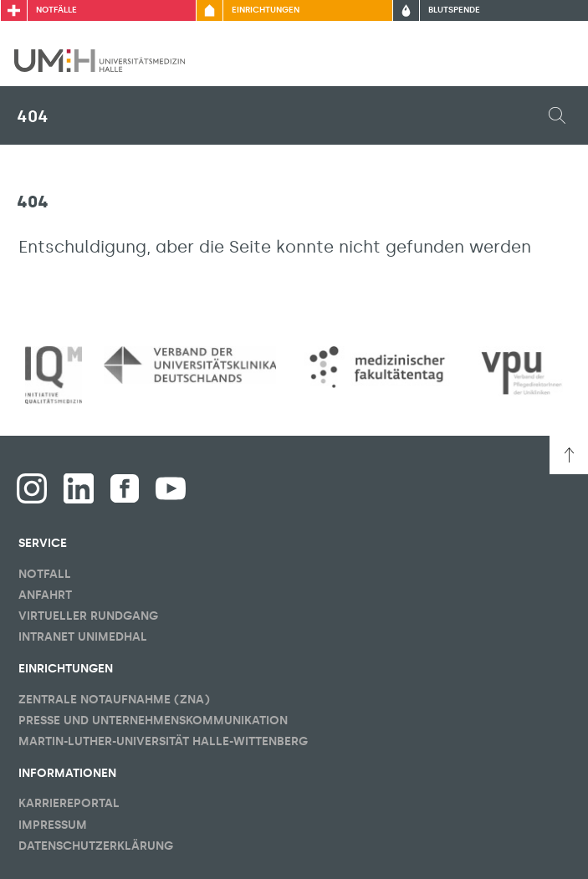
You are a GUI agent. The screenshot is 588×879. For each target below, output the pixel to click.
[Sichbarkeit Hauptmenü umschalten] (552, 60)
